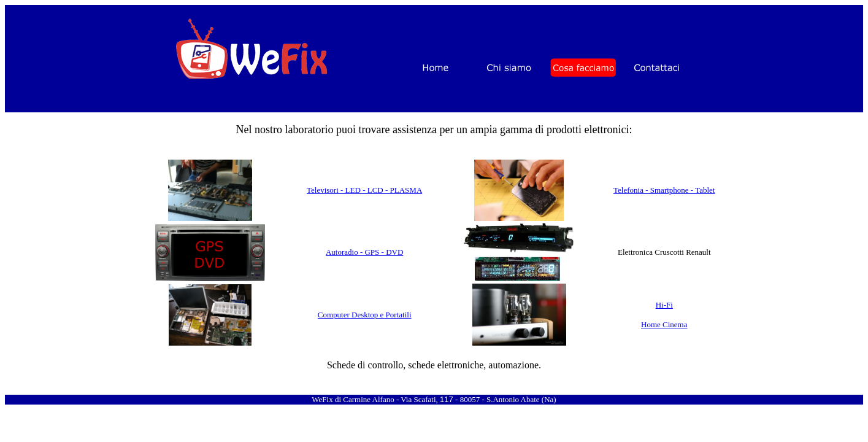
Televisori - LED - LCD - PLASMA (364, 190)
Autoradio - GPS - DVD (364, 252)
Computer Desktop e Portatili (365, 315)
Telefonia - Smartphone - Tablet (664, 190)
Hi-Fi (664, 305)
